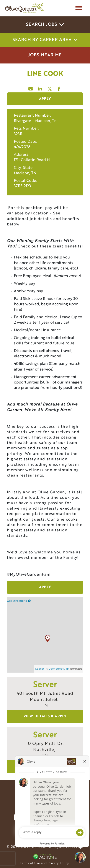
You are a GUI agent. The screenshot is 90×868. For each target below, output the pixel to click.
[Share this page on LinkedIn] (40, 88)
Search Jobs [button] (45, 25)
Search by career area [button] (45, 40)
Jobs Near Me (45, 55)
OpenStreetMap (59, 669)
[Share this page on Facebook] (59, 88)
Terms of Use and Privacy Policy (44, 863)
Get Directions (19, 601)
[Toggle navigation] (79, 8)
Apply (45, 99)
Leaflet (40, 669)
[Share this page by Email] (31, 88)
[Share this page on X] (50, 88)
